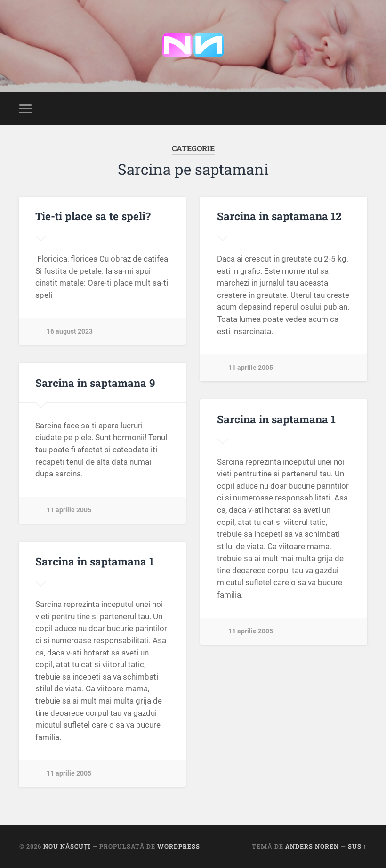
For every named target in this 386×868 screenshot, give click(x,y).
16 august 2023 (70, 332)
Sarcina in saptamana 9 (95, 383)
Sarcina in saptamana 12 (279, 216)
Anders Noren (312, 846)
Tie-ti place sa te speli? (93, 216)
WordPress (179, 846)
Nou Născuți (67, 846)
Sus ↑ (357, 846)
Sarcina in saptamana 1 (276, 419)
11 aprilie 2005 (251, 368)
